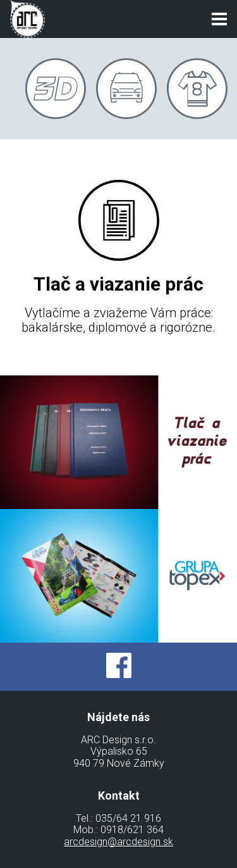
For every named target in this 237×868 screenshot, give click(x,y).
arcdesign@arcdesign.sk (118, 842)
